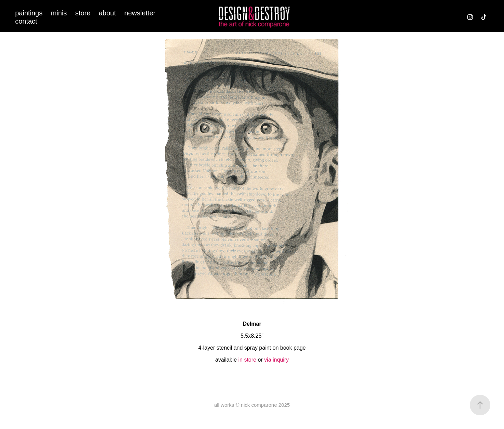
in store (247, 360)
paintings (29, 13)
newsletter (140, 13)
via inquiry (276, 360)
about (107, 13)
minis (59, 13)
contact (26, 21)
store (83, 13)
